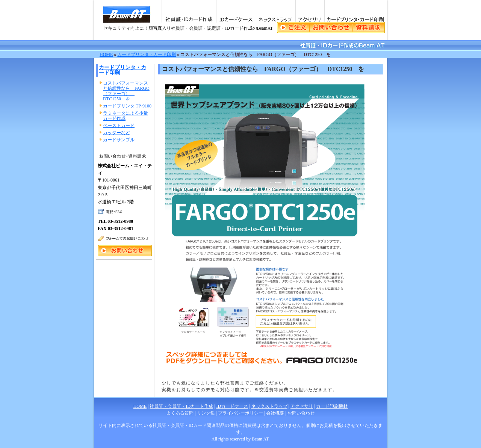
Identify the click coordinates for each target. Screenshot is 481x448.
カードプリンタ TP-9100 (127, 106)
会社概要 (275, 413)
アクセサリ (310, 11)
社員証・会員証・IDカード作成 (181, 406)
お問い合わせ (301, 413)
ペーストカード (119, 126)
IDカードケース (236, 11)
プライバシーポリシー (240, 413)
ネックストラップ (276, 11)
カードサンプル (119, 140)
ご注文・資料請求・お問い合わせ (331, 27)
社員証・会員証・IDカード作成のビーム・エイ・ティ (128, 20)
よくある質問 (180, 413)
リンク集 (206, 413)
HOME (106, 54)
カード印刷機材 (332, 406)
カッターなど (116, 133)
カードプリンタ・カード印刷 (356, 11)
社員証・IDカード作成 (189, 11)
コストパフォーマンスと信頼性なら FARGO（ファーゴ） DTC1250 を (126, 91)
